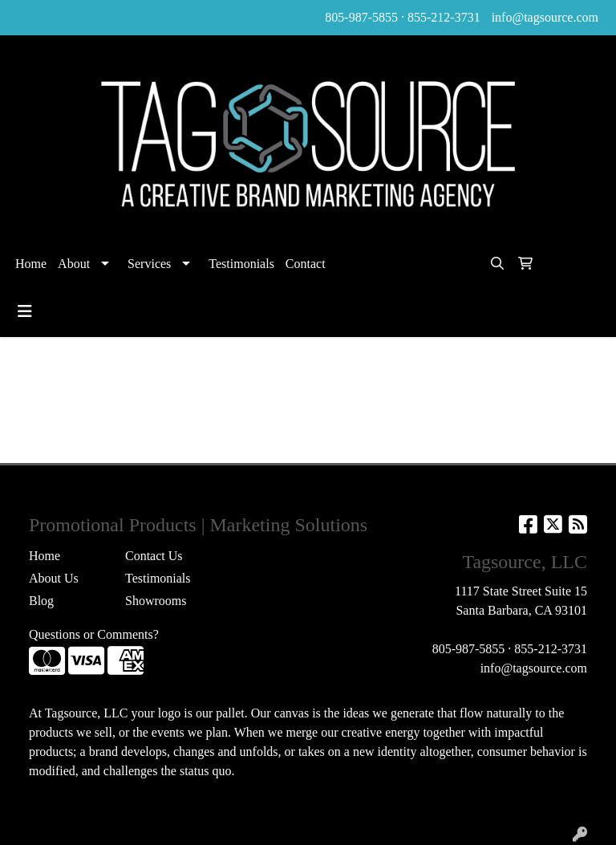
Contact (306, 264)
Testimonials (241, 264)
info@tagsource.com (545, 17)
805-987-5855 (361, 17)
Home (31, 264)
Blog (41, 601)
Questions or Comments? (94, 634)
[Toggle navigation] (25, 311)
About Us (54, 578)
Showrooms (156, 601)
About (74, 264)
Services (149, 264)
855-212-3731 (444, 17)
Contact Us (154, 556)
